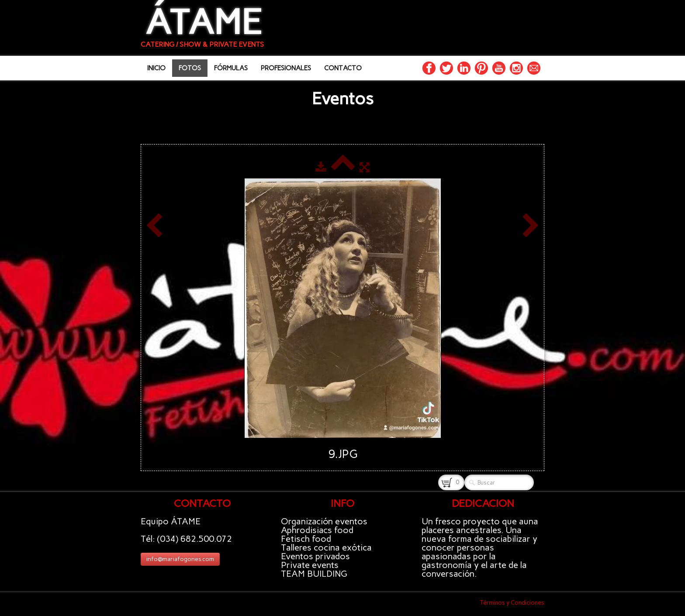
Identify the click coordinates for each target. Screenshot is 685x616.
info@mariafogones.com (180, 559)
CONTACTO (343, 68)
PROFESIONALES (286, 68)
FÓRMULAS (231, 68)
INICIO (156, 68)
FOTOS (190, 68)
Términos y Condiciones (512, 603)
